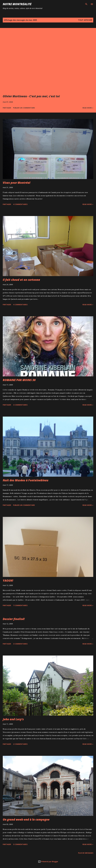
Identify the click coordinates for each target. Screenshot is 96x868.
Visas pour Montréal (17, 183)
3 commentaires (20, 405)
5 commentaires (20, 844)
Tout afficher (85, 20)
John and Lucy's (13, 719)
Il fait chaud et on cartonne (21, 280)
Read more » (88, 108)
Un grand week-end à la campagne (26, 819)
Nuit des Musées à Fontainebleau (26, 480)
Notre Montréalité (17, 4)
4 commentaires (20, 204)
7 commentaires (20, 605)
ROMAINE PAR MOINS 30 (19, 380)
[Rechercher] (86, 4)
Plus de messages (86, 853)
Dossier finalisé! (14, 619)
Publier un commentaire (24, 108)
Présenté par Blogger (48, 862)
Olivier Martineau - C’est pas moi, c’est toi (31, 96)
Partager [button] (7, 108)
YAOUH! (8, 581)
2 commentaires (20, 744)
